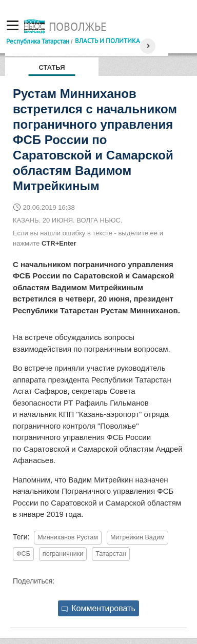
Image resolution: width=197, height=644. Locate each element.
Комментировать (98, 608)
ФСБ (23, 554)
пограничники (63, 554)
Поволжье (78, 27)
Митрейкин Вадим (137, 537)
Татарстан (111, 554)
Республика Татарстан (38, 41)
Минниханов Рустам (68, 537)
